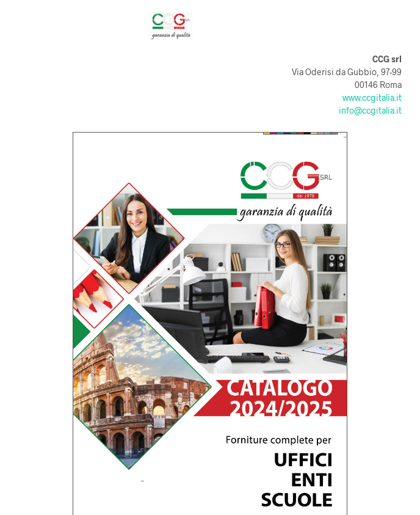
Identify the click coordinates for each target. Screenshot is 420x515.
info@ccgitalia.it (370, 110)
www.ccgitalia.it (372, 97)
